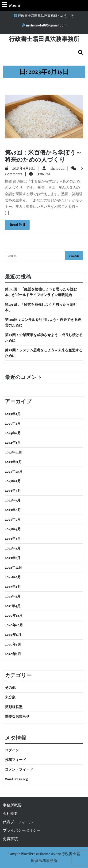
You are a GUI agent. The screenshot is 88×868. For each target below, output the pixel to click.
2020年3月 (13, 654)
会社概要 (10, 814)
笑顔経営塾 (14, 707)
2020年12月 (14, 616)
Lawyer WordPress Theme (29, 854)
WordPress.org (16, 779)
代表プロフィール (18, 822)
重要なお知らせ (17, 716)
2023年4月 (13, 529)
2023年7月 (13, 500)
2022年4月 (13, 587)
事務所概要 (12, 805)
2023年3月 (13, 539)
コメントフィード (19, 769)
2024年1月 (13, 443)
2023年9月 (13, 481)
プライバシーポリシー (22, 831)
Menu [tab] (11, 5)
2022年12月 (13, 568)
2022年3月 (13, 596)
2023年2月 (13, 548)
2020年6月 (13, 635)
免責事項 (10, 839)
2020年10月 (14, 625)
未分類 (10, 697)
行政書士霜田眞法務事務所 (44, 39)
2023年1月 (13, 558)
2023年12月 (13, 452)
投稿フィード (15, 760)
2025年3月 (13, 423)
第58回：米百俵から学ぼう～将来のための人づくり (43, 156)
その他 (10, 688)
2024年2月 (13, 433)
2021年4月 (13, 606)
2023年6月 (13, 510)
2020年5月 (13, 644)
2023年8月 (13, 491)
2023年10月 (14, 471)
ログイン (12, 750)
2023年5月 (13, 519)
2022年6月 (13, 577)
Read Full (20, 226)
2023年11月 (13, 462)
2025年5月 (13, 414)
